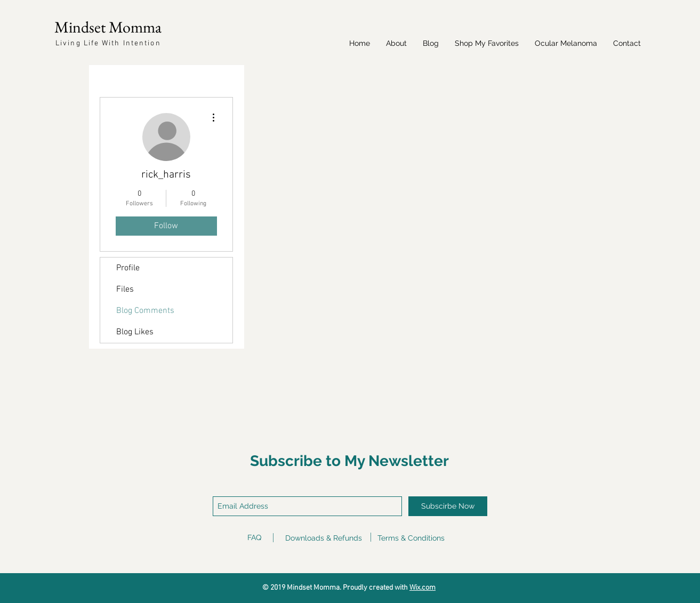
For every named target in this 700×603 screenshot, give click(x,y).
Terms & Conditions (411, 538)
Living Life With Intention (108, 43)
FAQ (254, 537)
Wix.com (423, 588)
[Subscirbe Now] (448, 506)
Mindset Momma (108, 27)
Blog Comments (145, 311)
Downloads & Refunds (324, 538)
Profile (128, 268)
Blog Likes (135, 332)
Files (125, 290)
